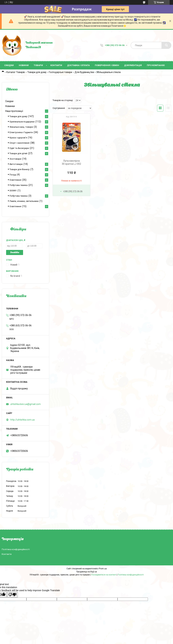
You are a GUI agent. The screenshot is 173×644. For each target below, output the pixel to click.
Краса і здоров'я (18, 138)
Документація (133, 65)
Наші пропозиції (14, 111)
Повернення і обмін (107, 65)
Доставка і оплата (78, 65)
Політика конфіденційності (16, 549)
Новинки (10, 106)
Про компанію (156, 65)
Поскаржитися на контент (104, 575)
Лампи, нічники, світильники (24, 201)
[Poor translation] (12, 595)
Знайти (15, 253)
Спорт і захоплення (19, 143)
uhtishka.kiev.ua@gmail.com (26, 404)
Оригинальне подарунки (22, 122)
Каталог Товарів (16, 72)
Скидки (9, 65)
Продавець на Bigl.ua (87, 572)
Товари (38, 65)
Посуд (13, 175)
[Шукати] (166, 45)
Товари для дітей (18, 153)
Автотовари (16, 164)
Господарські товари (60, 72)
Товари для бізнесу (19, 169)
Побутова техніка (18, 185)
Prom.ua (103, 569)
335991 (13, 191)
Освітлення (15, 180)
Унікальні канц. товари (21, 127)
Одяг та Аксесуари (19, 148)
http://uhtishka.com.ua (22, 420)
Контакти (56, 65)
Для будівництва (84, 72)
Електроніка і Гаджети (21, 132)
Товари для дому (37, 72)
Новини (24, 65)
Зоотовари (15, 159)
